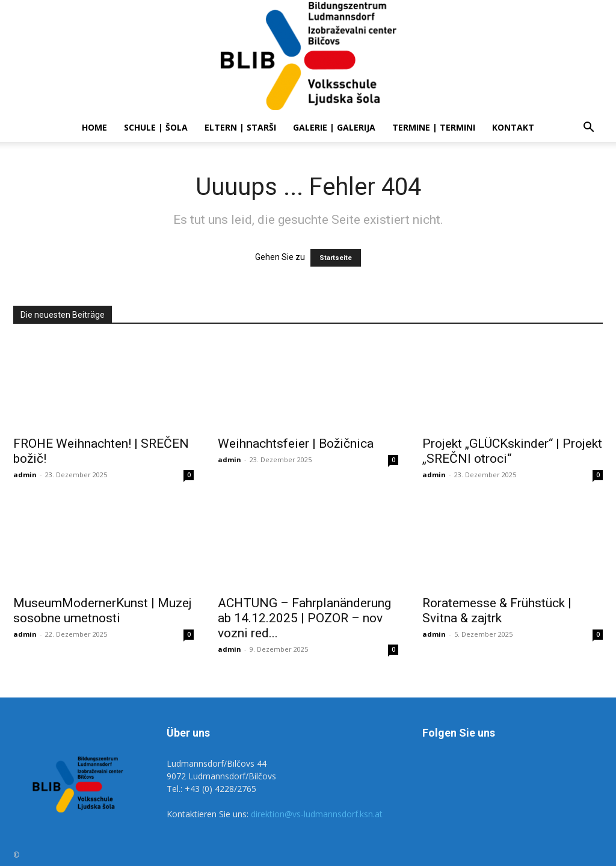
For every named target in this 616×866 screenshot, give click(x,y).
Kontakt (513, 127)
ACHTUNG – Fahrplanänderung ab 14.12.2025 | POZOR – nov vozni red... (304, 618)
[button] (588, 128)
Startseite (336, 258)
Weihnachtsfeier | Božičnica (296, 444)
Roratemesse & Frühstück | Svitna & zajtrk (497, 611)
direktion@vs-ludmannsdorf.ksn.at (317, 814)
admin (25, 475)
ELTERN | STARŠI (240, 127)
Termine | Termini (434, 127)
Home (94, 127)
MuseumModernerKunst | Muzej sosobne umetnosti (103, 611)
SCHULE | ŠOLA (156, 127)
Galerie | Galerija (334, 127)
